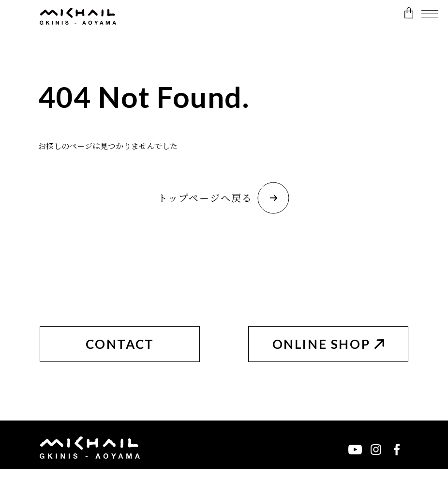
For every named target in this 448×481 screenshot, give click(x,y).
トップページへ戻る (224, 198)
